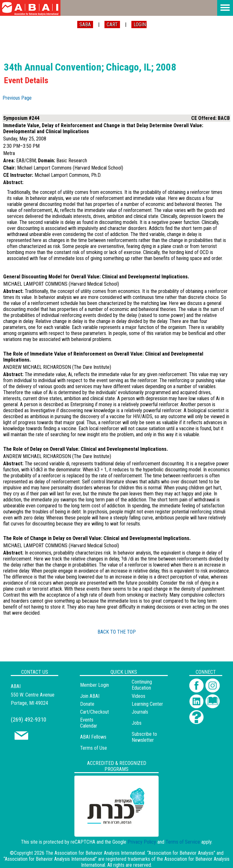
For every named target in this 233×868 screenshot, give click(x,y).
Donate (87, 704)
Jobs (137, 723)
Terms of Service (183, 842)
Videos (139, 696)
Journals (140, 712)
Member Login (94, 685)
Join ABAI (90, 696)
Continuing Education (142, 685)
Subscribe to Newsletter (144, 737)
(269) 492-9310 (28, 719)
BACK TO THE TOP (117, 632)
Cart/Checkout (94, 712)
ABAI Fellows (93, 737)
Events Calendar (89, 723)
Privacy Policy (142, 842)
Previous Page (17, 98)
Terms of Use (94, 748)
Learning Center (147, 704)
